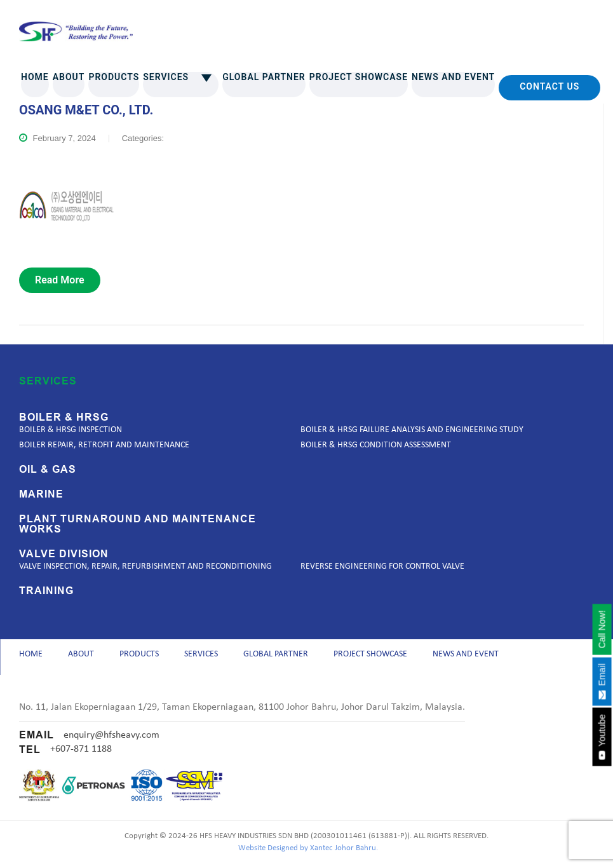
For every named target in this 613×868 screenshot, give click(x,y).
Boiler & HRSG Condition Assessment (376, 445)
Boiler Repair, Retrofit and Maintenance (104, 445)
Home (35, 77)
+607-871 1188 (81, 754)
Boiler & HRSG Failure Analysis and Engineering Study (412, 430)
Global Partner (264, 77)
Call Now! (602, 629)
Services (181, 77)
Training (46, 591)
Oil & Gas (48, 470)
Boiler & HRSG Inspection (71, 430)
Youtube (602, 737)
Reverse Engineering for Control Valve (382, 566)
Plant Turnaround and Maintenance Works (138, 524)
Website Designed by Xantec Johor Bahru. (308, 852)
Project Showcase (359, 77)
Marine (41, 494)
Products (114, 77)
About (69, 77)
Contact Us (549, 86)
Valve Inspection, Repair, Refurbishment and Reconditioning (145, 566)
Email (602, 681)
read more (60, 280)
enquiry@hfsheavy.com (111, 739)
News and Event (453, 77)
